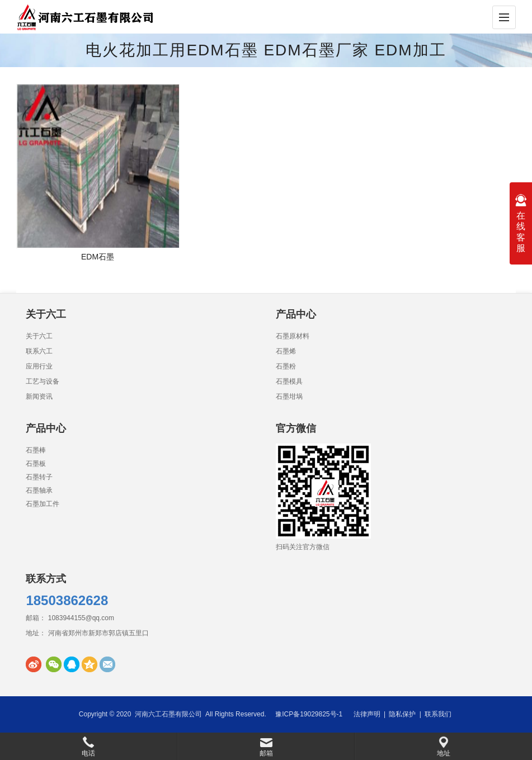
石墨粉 (286, 366)
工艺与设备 (43, 381)
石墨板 (36, 464)
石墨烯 (286, 351)
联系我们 (438, 714)
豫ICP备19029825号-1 (309, 714)
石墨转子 (39, 477)
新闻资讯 (39, 396)
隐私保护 (402, 714)
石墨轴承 (39, 490)
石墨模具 (289, 381)
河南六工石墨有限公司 (168, 714)
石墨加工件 (43, 504)
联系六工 (39, 351)
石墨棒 (36, 450)
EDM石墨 (98, 257)
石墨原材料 (293, 336)
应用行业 (39, 366)
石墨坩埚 (289, 396)
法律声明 (367, 714)
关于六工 (39, 336)
